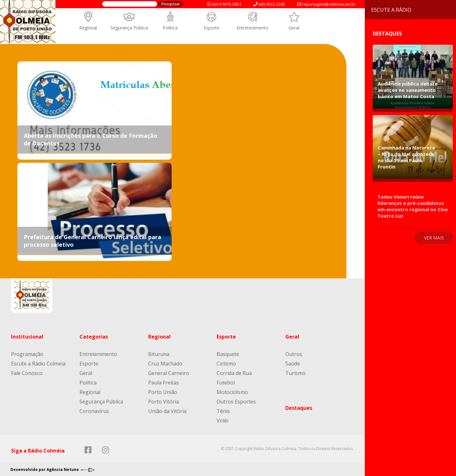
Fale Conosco (27, 373)
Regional (88, 28)
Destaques (299, 408)
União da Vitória (167, 411)
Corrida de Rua (234, 373)
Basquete (228, 354)
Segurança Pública (129, 28)
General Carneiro (169, 373)
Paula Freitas (164, 383)
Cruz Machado (165, 364)
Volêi (222, 421)
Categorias (94, 337)
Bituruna (159, 354)
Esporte (212, 28)
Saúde (293, 364)
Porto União (163, 392)
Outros (294, 354)
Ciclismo (226, 364)
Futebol (226, 383)
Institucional (27, 337)
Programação (27, 354)
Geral (294, 28)
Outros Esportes (236, 402)
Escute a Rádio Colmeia (38, 364)
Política (170, 28)
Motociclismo (232, 392)
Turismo (295, 373)
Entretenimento (253, 28)
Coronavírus (94, 411)
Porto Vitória (164, 402)
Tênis (223, 411)
